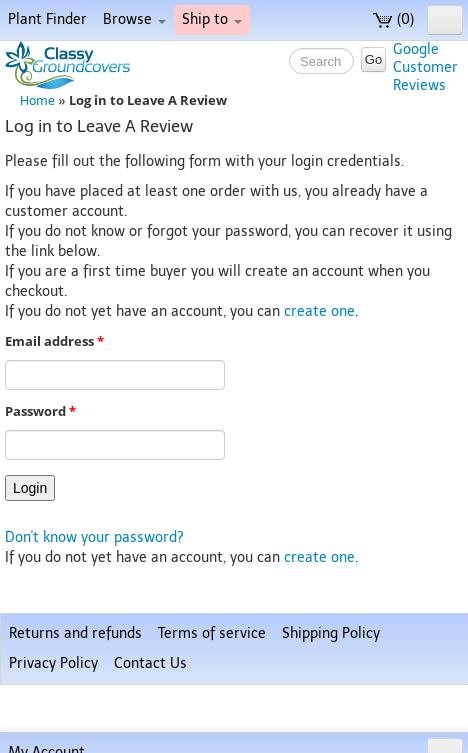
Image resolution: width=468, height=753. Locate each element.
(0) (393, 19)
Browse (134, 19)
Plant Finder (47, 19)
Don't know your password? (94, 537)
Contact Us (150, 663)
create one (319, 311)
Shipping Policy (331, 633)
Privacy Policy (53, 663)
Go (373, 59)
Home (37, 100)
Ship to (212, 19)
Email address (54, 341)
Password (40, 411)
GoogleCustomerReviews (425, 67)
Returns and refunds (75, 633)
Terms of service (212, 633)
